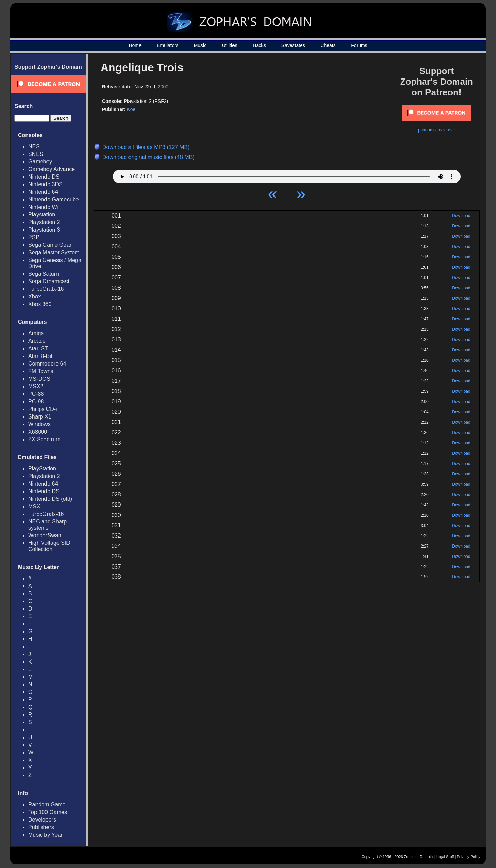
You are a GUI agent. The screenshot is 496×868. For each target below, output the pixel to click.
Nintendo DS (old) (50, 499)
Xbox (34, 297)
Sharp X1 (40, 417)
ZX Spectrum (44, 439)
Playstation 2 (44, 222)
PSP (34, 237)
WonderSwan (45, 535)
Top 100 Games (48, 812)
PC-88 (36, 394)
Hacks (259, 45)
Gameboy (40, 162)
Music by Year (45, 835)
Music (200, 45)
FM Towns (41, 371)
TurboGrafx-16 (46, 289)
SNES (36, 154)
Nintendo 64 (43, 192)
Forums (359, 45)
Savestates (293, 45)
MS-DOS (39, 379)
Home (135, 45)
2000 (163, 87)
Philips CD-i (43, 409)
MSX (34, 506)
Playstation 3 (44, 230)
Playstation (42, 215)
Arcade (37, 341)
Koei (132, 109)
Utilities (230, 45)
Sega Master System (54, 252)
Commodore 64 (47, 364)
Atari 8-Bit (40, 356)
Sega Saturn (44, 274)
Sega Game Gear (50, 245)
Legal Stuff (445, 857)
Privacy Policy (469, 857)
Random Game (47, 805)
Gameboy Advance (51, 169)
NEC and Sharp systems (48, 525)
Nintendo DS (44, 177)
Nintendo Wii (44, 207)
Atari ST (38, 348)
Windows (39, 424)
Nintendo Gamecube (54, 199)
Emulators (168, 45)
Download (461, 216)
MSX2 (36, 386)
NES (34, 146)
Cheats (328, 45)
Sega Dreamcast (49, 281)
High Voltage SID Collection (49, 546)
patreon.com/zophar (437, 130)
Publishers (41, 827)
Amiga (36, 333)
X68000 (38, 432)
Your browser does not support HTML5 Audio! (287, 175)
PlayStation (42, 469)
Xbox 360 (40, 304)
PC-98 (36, 401)
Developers (42, 820)
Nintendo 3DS (45, 184)
